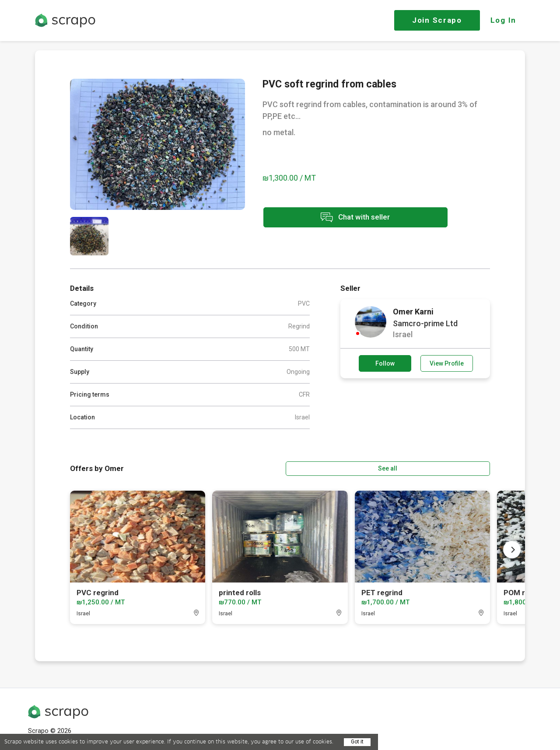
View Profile (447, 363)
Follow (385, 363)
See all (465, 467)
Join (437, 20)
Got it (357, 742)
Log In (503, 20)
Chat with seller (340, 218)
